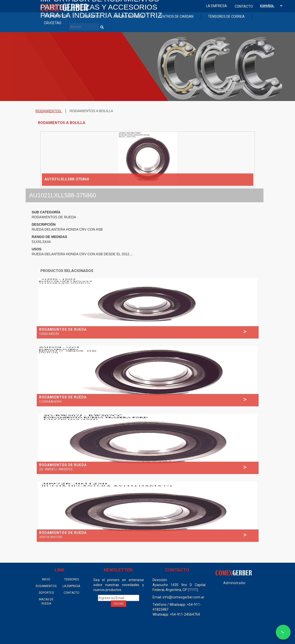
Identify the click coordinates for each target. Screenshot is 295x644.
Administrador (234, 583)
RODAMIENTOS (49, 111)
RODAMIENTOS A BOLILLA (91, 111)
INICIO (46, 579)
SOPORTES (46, 593)
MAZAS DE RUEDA (46, 602)
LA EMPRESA (71, 586)
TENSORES (71, 579)
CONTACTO (71, 593)
